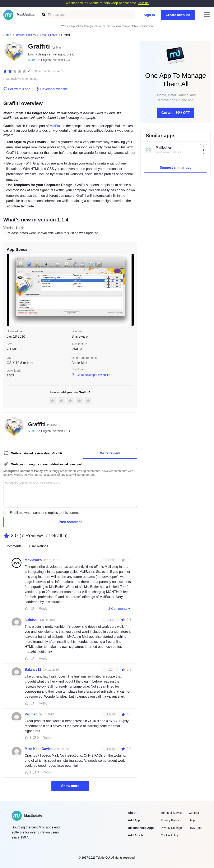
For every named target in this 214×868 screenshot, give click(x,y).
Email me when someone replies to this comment (46, 513)
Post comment (70, 522)
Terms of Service (172, 813)
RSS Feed (196, 828)
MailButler (57, 126)
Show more (70, 786)
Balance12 (33, 669)
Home (7, 35)
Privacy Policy (170, 820)
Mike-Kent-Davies (39, 749)
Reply (43, 609)
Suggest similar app (176, 168)
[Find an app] (43, 15)
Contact (194, 813)
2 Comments (120, 608)
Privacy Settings (171, 828)
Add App (134, 820)
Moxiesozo (33, 560)
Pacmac (31, 714)
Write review (110, 453)
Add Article (136, 835)
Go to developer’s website (91, 375)
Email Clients (48, 35)
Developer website (52, 89)
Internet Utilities (25, 35)
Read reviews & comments (21, 79)
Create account (178, 15)
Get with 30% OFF (176, 113)
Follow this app (17, 89)
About (132, 813)
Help (192, 820)
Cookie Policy (170, 835)
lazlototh (32, 620)
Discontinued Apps (141, 828)
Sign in (149, 15)
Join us (143, 3)
